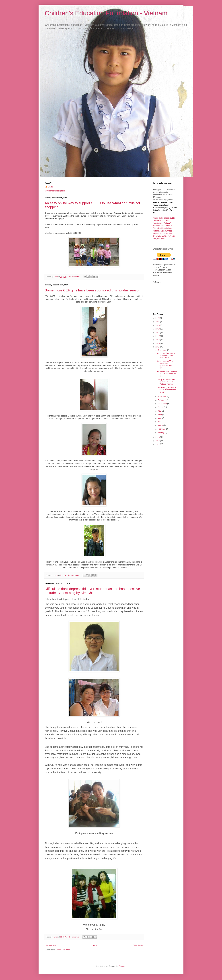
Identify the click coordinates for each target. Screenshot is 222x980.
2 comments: (74, 937)
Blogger (122, 966)
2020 (158, 325)
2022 (158, 318)
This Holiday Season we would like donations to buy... (167, 390)
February (162, 429)
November (162, 396)
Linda (50, 187)
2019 (158, 329)
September (162, 404)
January (161, 433)
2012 (158, 441)
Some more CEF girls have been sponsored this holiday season (93, 290)
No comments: (75, 277)
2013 (158, 437)
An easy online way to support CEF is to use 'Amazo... (166, 355)
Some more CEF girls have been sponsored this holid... (166, 365)
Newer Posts (51, 945)
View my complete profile (55, 191)
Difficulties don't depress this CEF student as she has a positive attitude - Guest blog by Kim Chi (92, 591)
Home (95, 945)
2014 (158, 347)
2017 (158, 336)
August (161, 407)
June (160, 415)
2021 (158, 322)
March (161, 425)
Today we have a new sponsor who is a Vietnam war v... (166, 382)
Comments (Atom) (63, 950)
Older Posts (138, 945)
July (160, 411)
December (162, 350)
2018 (158, 333)
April (160, 422)
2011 (158, 444)
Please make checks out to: (164, 218)
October (161, 400)
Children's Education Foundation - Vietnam (106, 13)
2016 (158, 340)
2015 (158, 343)
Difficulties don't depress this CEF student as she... (167, 374)
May (160, 418)
